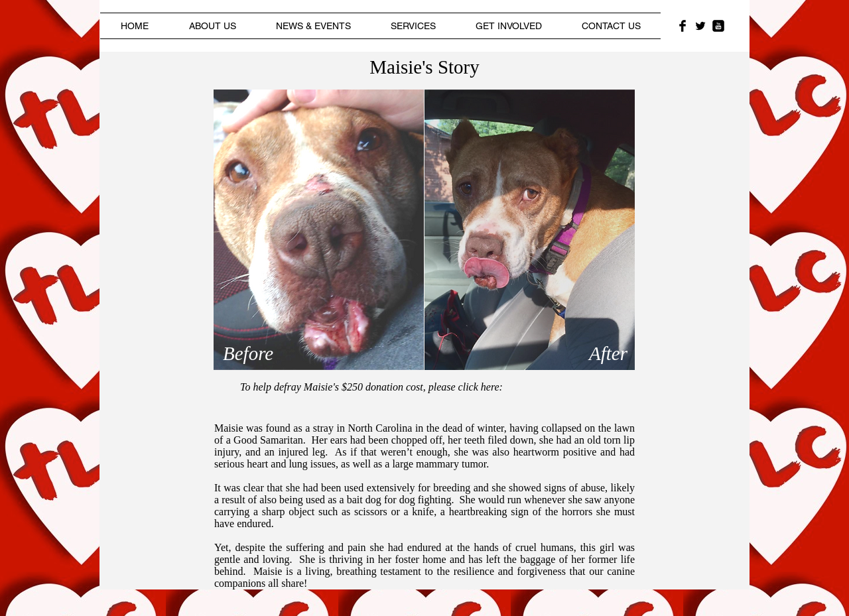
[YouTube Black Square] (718, 26)
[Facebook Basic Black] (683, 26)
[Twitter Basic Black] (700, 26)
